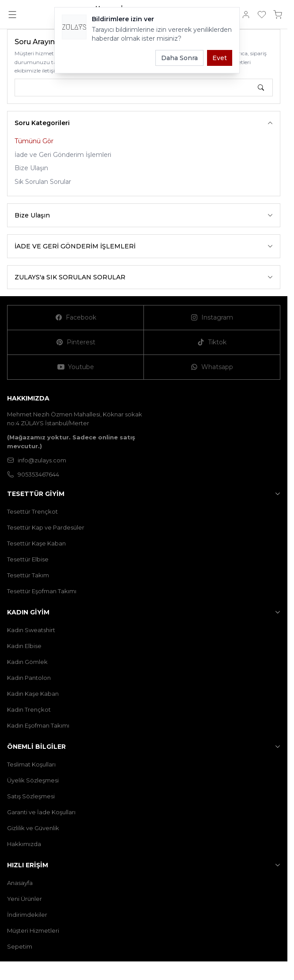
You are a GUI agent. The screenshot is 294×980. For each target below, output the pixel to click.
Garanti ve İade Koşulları (41, 812)
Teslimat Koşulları (31, 764)
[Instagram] (212, 318)
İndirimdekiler (27, 915)
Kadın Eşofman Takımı (38, 725)
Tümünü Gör (34, 141)
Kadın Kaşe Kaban (33, 694)
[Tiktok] (212, 343)
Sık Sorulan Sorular (43, 182)
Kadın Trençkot (29, 709)
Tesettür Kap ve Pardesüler (46, 527)
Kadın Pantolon (29, 678)
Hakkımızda (24, 844)
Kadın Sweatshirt (31, 630)
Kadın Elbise (24, 646)
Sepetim (20, 946)
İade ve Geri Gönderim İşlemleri (63, 155)
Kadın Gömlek (27, 662)
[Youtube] (76, 367)
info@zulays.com (37, 460)
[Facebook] (76, 318)
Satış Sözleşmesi (31, 796)
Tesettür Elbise (28, 559)
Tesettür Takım (28, 575)
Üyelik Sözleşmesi (33, 780)
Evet (220, 58)
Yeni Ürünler (24, 899)
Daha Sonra (179, 58)
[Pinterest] (76, 343)
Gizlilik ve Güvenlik (33, 828)
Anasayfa (20, 883)
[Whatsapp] (212, 367)
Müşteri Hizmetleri (33, 930)
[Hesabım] (246, 15)
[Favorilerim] (262, 15)
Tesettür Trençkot (32, 511)
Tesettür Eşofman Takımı (42, 591)
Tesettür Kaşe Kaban (36, 543)
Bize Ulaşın (31, 168)
